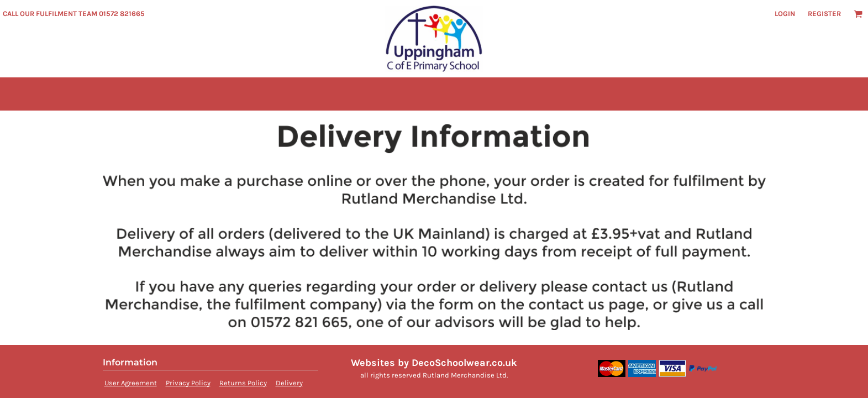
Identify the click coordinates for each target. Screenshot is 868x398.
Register (824, 14)
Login (785, 14)
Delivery (289, 383)
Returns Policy (243, 383)
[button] (858, 14)
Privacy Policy (188, 383)
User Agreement (131, 383)
